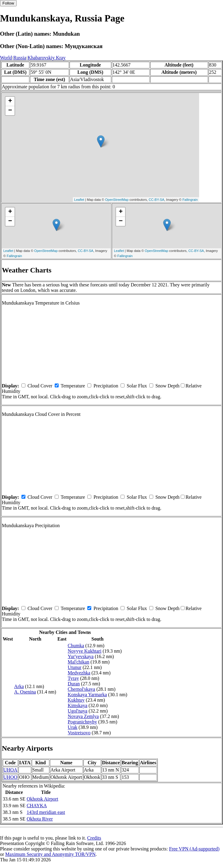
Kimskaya (78, 705)
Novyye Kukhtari (85, 651)
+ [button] (10, 101)
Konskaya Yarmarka (87, 695)
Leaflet (79, 200)
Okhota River (40, 819)
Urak (73, 727)
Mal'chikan (78, 662)
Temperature (73, 386)
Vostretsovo (79, 733)
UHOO (10, 777)
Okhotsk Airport (42, 799)
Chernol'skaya (81, 689)
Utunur (74, 667)
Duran (74, 684)
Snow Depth (167, 386)
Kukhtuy (76, 700)
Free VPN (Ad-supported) (194, 849)
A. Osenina (25, 692)
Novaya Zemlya (83, 716)
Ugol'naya (78, 711)
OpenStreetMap (117, 200)
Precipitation (106, 386)
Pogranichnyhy (82, 722)
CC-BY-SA (157, 200)
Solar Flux (137, 386)
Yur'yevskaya (81, 656)
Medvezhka (79, 673)
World (6, 58)
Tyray (73, 678)
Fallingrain (190, 200)
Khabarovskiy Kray (47, 58)
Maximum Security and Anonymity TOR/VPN (50, 854)
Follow (8, 3)
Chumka (76, 646)
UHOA (10, 770)
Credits (94, 838)
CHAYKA (37, 806)
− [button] (10, 111)
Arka (19, 686)
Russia (20, 58)
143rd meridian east (46, 812)
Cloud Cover (40, 386)
